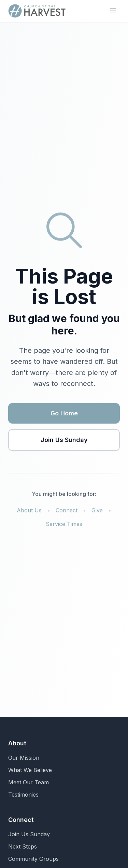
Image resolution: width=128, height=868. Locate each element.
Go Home (64, 414)
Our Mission (24, 758)
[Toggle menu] (113, 11)
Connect (67, 512)
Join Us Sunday (64, 440)
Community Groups (33, 859)
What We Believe (30, 770)
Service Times (64, 525)
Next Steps (23, 846)
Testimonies (23, 795)
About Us (29, 512)
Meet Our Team (29, 782)
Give (97, 512)
